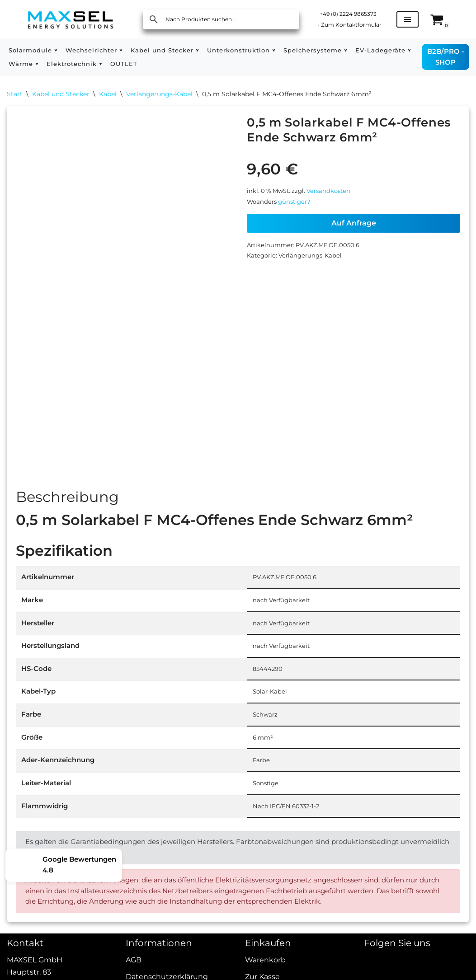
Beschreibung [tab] (67, 500)
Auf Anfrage (354, 230)
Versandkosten (335, 195)
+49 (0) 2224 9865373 (353, 13)
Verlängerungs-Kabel (159, 95)
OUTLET (198, 64)
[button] (59, 50)
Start (15, 95)
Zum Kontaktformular (353, 25)
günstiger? (298, 207)
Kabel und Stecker (61, 95)
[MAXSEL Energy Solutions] (71, 19)
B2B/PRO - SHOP (447, 57)
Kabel (108, 95)
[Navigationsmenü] (418, 19)
